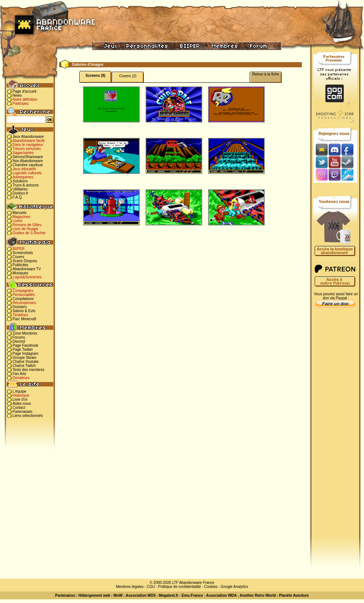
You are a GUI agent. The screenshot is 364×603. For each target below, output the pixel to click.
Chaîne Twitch (24, 366)
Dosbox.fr (20, 193)
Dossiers (20, 307)
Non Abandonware (28, 161)
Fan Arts (19, 374)
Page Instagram (26, 354)
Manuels (19, 213)
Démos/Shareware (28, 157)
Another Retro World (258, 595)
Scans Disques (25, 261)
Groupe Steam (24, 358)
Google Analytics (234, 587)
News (17, 95)
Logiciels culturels (27, 173)
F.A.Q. (18, 197)
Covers (18, 257)
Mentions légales (130, 587)
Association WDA (221, 595)
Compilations (23, 299)
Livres (17, 221)
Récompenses (24, 303)
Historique (21, 395)
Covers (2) (128, 76)
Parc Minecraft (24, 319)
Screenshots (23, 253)
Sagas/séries (23, 153)
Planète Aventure (294, 595)
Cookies (211, 587)
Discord (19, 341)
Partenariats (22, 412)
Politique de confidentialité (179, 587)
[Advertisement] (335, 427)
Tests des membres (28, 370)
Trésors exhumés (27, 149)
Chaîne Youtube (26, 362)
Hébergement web (94, 595)
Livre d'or (20, 399)
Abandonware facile (29, 141)
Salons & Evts (24, 311)
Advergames (23, 177)
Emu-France (192, 595)
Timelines (20, 315)
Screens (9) (96, 76)
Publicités (20, 265)
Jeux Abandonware (28, 137)
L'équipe (19, 391)
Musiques (20, 273)
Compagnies (23, 291)
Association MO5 (141, 595)
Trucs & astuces (26, 185)
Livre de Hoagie (25, 229)
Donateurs (21, 378)
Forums (19, 337)
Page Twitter (23, 349)
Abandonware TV (27, 269)
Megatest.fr (169, 595)
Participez (21, 104)
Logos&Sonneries (27, 277)
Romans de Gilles (27, 225)
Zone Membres (25, 333)
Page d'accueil (24, 91)
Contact (19, 408)
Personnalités (24, 295)
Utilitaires (20, 189)
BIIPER (19, 249)
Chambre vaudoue (28, 165)
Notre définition (25, 99)
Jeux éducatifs (24, 169)
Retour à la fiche (266, 74)
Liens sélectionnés (28, 416)
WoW (118, 595)
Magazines (21, 217)
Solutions (20, 181)
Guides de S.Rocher (29, 233)
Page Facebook (25, 345)
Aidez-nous (22, 404)
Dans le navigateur (28, 145)
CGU (151, 587)
